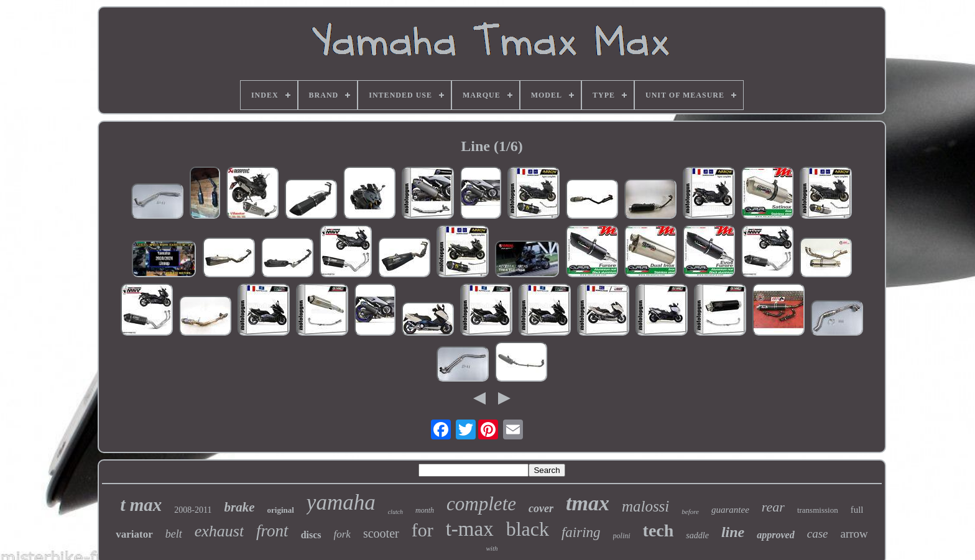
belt (174, 534)
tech (658, 530)
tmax (588, 503)
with (492, 548)
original (281, 510)
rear (773, 507)
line (733, 532)
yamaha (341, 503)
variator (134, 534)
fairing (581, 532)
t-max (470, 529)
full (857, 510)
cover (541, 508)
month (425, 510)
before (690, 512)
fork (342, 534)
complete (481, 504)
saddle (697, 535)
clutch (395, 512)
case (818, 534)
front (272, 531)
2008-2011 (193, 510)
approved (775, 535)
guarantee (730, 510)
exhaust (219, 531)
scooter (381, 533)
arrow (854, 534)
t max (141, 505)
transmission (818, 510)
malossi (645, 506)
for (423, 530)
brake (240, 507)
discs (311, 535)
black (528, 529)
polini (622, 536)
